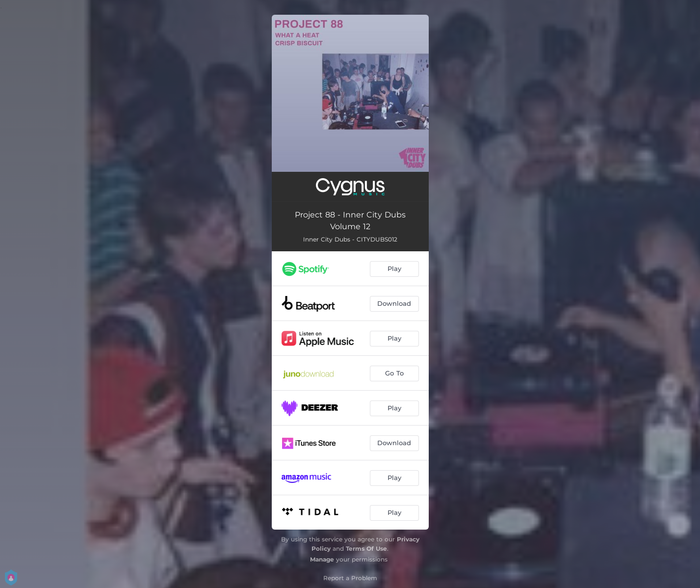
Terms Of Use (366, 548)
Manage (322, 559)
